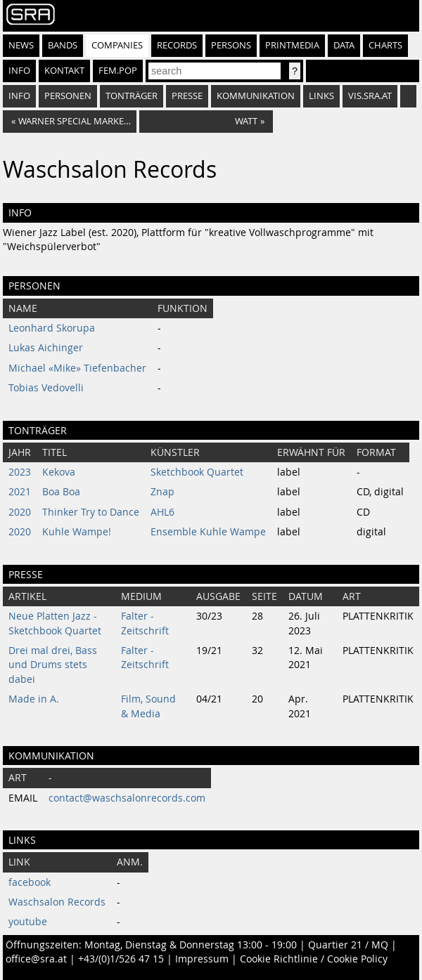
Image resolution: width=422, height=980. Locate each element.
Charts (385, 45)
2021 (20, 492)
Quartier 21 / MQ (348, 945)
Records (177, 45)
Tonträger (132, 96)
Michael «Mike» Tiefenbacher (77, 368)
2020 (20, 512)
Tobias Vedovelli (46, 388)
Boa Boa (61, 492)
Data (344, 45)
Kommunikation (256, 96)
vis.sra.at (370, 96)
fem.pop (118, 71)
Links (321, 96)
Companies (117, 45)
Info (19, 71)
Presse (187, 96)
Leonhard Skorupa (52, 328)
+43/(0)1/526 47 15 (121, 959)
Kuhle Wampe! (77, 532)
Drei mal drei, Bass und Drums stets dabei (53, 665)
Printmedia (292, 45)
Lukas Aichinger (46, 348)
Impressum (202, 959)
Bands (63, 45)
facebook (30, 882)
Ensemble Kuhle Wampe (208, 532)
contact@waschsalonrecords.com (127, 798)
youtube (28, 922)
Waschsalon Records (57, 902)
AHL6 (162, 512)
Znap (162, 492)
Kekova (59, 472)
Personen (68, 96)
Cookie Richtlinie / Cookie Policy (314, 959)
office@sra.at (36, 959)
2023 (20, 472)
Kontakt (64, 71)
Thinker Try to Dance (91, 512)
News (21, 45)
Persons (231, 45)
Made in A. (34, 699)
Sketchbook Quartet (197, 472)
